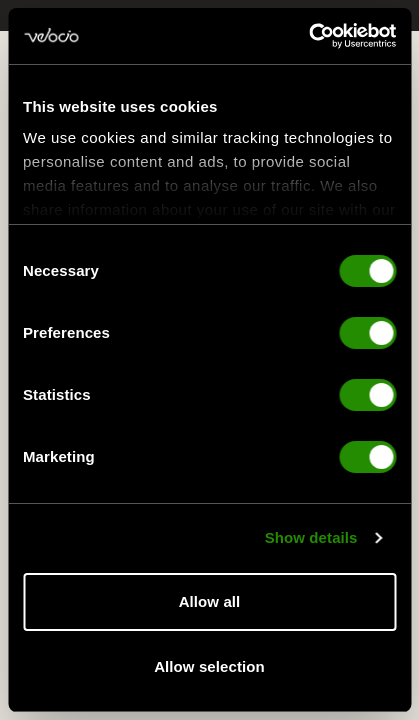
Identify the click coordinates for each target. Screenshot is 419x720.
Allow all (210, 601)
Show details (311, 539)
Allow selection (209, 666)
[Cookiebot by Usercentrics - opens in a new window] (308, 36)
